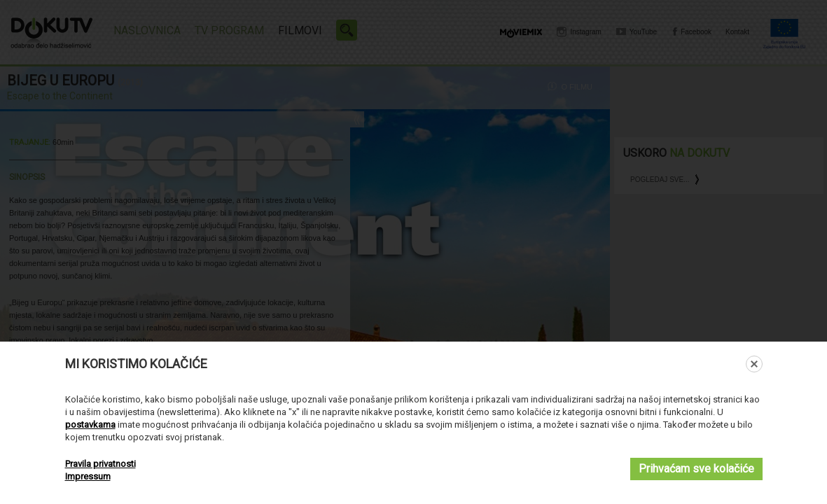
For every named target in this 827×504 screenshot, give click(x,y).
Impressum (88, 476)
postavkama (90, 425)
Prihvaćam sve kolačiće (696, 469)
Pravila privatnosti (100, 464)
